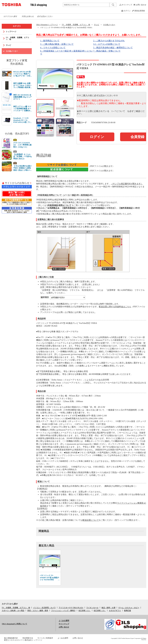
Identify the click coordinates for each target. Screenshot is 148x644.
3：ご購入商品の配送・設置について (57, 44)
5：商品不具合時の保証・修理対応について (113, 48)
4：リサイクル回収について (53, 48)
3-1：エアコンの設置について (107, 44)
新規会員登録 (140, 11)
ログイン (127, 11)
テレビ (97, 25)
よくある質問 (64, 621)
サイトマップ (127, 5)
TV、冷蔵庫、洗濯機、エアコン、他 (76, 25)
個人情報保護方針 (11, 638)
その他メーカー (109, 25)
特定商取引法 (28, 638)
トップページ (11, 32)
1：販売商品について (50, 41)
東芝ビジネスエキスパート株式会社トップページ (23, 640)
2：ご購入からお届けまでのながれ (109, 41)
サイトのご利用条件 (45, 638)
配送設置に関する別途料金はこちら (115, 307)
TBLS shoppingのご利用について (14, 624)
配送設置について (91, 520)
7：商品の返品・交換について (107, 51)
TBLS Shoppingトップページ (47, 25)
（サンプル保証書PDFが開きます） (127, 184)
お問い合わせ (141, 5)
